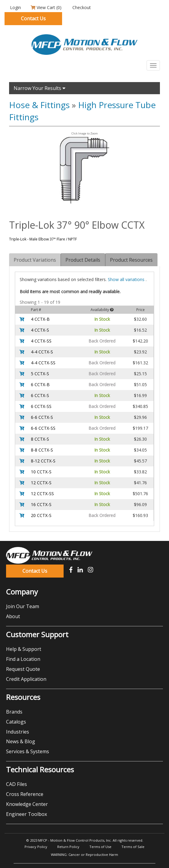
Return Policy (68, 847)
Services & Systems (28, 751)
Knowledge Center (27, 804)
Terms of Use (100, 847)
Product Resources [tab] (131, 260)
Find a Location (23, 659)
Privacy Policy (36, 847)
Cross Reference (25, 794)
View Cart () (46, 7)
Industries (18, 732)
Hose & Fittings (39, 105)
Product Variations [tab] (35, 260)
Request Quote (23, 669)
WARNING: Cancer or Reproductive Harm (85, 855)
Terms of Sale (133, 847)
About (13, 616)
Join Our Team (23, 606)
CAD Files (17, 784)
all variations (127, 279)
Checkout (81, 7)
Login (15, 7)
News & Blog (21, 741)
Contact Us (33, 18)
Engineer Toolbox (27, 814)
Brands (14, 712)
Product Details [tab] (83, 260)
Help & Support (24, 649)
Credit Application (26, 679)
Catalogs (16, 722)
